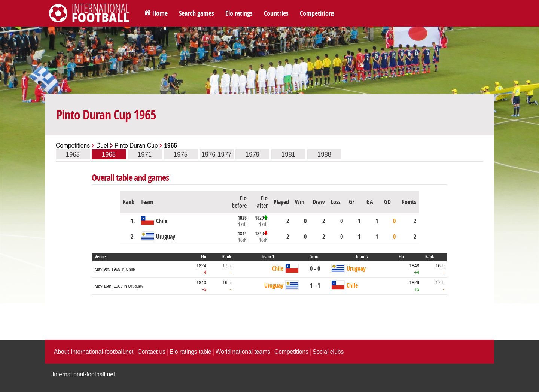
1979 (252, 154)
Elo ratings (239, 13)
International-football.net (84, 374)
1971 (145, 154)
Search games (197, 13)
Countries (276, 13)
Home (160, 13)
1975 (181, 154)
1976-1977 (216, 154)
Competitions (317, 13)
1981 (288, 154)
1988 (324, 154)
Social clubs (328, 352)
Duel (102, 145)
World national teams (243, 352)
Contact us (151, 352)
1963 (73, 154)
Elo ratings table (191, 352)
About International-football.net (94, 352)
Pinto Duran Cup (136, 145)
